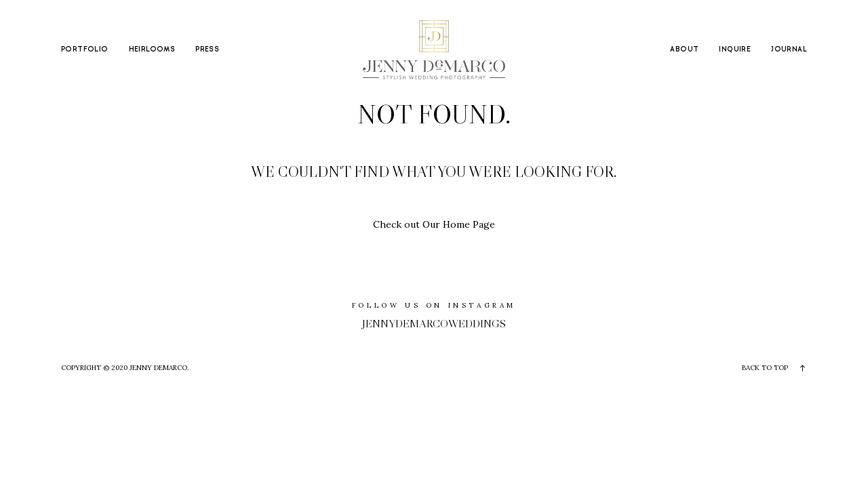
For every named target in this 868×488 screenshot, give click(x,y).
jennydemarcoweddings (434, 323)
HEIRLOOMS (152, 49)
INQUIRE (735, 49)
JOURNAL (789, 49)
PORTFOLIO (85, 49)
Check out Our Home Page (434, 224)
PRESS (207, 49)
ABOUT (684, 49)
